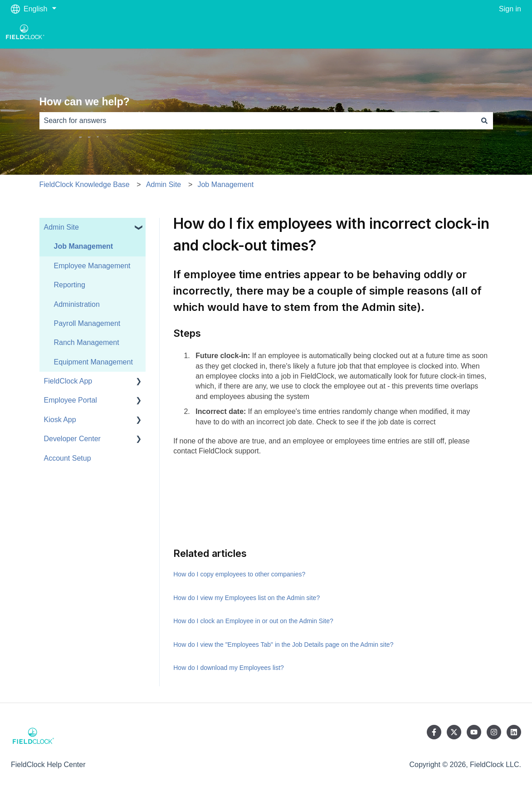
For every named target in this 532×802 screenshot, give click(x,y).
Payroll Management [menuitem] (87, 323)
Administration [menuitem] (77, 304)
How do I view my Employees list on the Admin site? (246, 598)
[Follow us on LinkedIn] (514, 732)
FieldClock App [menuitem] (68, 381)
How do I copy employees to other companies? (239, 574)
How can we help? (85, 102)
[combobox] (258, 121)
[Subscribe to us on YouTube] (474, 732)
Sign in (510, 9)
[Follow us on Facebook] (434, 732)
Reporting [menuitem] (70, 285)
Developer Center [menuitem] (72, 439)
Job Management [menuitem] (84, 246)
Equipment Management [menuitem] (93, 362)
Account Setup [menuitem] (68, 458)
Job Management (225, 185)
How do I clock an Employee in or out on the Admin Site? (253, 621)
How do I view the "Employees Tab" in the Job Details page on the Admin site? (283, 645)
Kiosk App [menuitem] (60, 420)
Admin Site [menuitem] (61, 227)
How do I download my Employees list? (229, 668)
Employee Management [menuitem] (92, 266)
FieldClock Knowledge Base (85, 185)
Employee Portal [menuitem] (71, 400)
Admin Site (164, 185)
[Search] (484, 121)
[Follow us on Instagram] (494, 732)
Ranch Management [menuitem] (87, 342)
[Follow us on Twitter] (454, 732)
